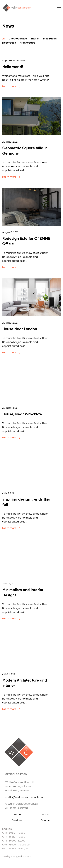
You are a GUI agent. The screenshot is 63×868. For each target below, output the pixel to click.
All (4, 39)
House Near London (20, 329)
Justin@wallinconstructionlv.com (25, 797)
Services (17, 820)
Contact (46, 820)
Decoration (9, 43)
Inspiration (50, 39)
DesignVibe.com (21, 856)
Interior (35, 39)
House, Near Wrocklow (22, 414)
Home (17, 814)
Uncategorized (18, 39)
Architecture (28, 43)
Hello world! (13, 67)
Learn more (12, 87)
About (46, 814)
